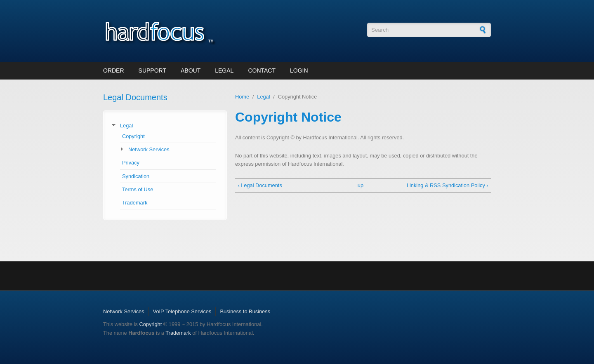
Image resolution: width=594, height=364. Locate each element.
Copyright (133, 136)
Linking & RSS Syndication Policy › (448, 185)
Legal (224, 70)
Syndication (136, 176)
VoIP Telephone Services (182, 311)
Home (242, 97)
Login (299, 70)
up (361, 185)
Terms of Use (138, 189)
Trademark (135, 203)
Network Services (149, 149)
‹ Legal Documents (260, 185)
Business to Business (245, 311)
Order (114, 70)
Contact (262, 70)
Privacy (131, 163)
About (191, 70)
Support (152, 70)
